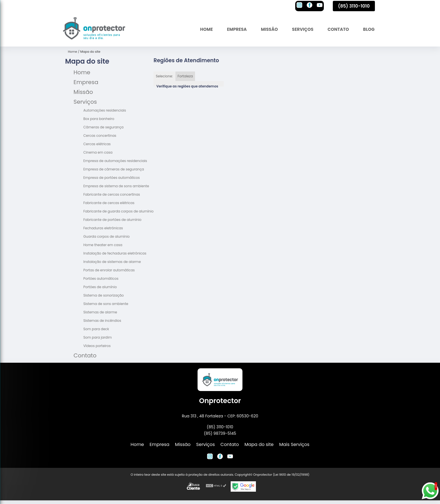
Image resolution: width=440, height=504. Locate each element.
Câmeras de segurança (103, 127)
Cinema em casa (98, 152)
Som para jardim (98, 337)
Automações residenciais (105, 110)
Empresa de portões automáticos (112, 178)
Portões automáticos (101, 278)
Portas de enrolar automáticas (109, 270)
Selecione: (164, 76)
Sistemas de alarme (100, 312)
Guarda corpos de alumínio (106, 236)
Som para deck (96, 329)
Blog (368, 29)
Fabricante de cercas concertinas (112, 194)
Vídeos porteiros (97, 346)
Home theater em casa (103, 245)
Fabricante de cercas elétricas (109, 203)
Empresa (232, 29)
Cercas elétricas (97, 144)
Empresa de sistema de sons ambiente (116, 186)
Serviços (300, 29)
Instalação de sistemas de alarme (112, 262)
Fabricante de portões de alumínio (112, 220)
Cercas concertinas (100, 136)
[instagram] (299, 6)
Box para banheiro (99, 119)
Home (200, 29)
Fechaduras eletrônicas (103, 228)
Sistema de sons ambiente (106, 304)
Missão (265, 29)
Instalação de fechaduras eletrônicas (115, 253)
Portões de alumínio (100, 287)
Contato (337, 29)
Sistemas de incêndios (102, 321)
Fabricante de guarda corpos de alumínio (118, 211)
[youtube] (320, 6)
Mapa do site (259, 444)
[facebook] (310, 6)
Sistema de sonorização (104, 295)
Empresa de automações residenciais (115, 161)
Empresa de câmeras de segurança (114, 169)
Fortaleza (185, 76)
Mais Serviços (294, 444)
